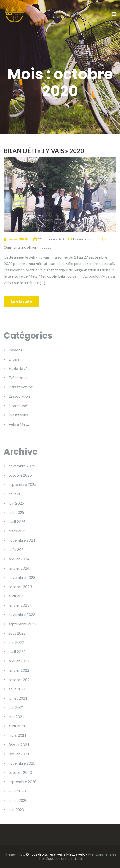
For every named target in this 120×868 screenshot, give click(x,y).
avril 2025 (17, 522)
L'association (83, 239)
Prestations (18, 415)
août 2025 (17, 494)
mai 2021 (16, 717)
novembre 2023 (22, 577)
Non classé (18, 405)
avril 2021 (17, 726)
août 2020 (17, 791)
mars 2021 (17, 735)
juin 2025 (16, 503)
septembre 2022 (22, 624)
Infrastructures (21, 387)
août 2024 (17, 549)
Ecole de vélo (20, 368)
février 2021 (19, 744)
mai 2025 (16, 512)
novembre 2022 (22, 614)
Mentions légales (102, 854)
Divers (14, 359)
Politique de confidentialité (61, 858)
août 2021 (17, 689)
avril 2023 (17, 596)
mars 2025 (17, 531)
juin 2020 (16, 809)
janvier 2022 (19, 670)
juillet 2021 (18, 698)
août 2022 (17, 633)
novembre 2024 (22, 540)
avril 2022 (17, 652)
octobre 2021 (20, 679)
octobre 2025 (20, 475)
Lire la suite (21, 301)
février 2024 (19, 559)
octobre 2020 (20, 772)
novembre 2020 (22, 763)
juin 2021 (16, 707)
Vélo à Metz (19, 424)
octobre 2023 (20, 587)
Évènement (18, 378)
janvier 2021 (19, 754)
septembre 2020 (22, 782)
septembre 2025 (22, 484)
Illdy (21, 854)
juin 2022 (16, 642)
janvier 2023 (19, 605)
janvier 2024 (19, 568)
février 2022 (19, 661)
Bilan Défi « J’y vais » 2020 (44, 151)
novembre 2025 (22, 466)
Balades (15, 350)
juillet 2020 (18, 800)
